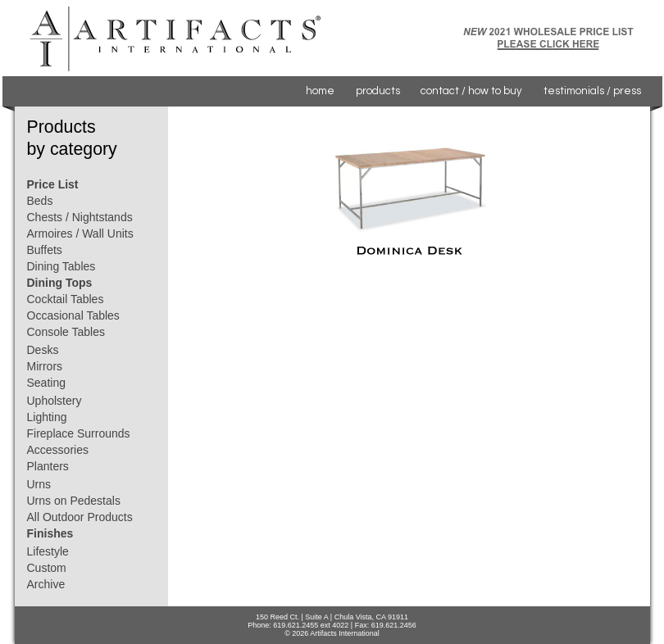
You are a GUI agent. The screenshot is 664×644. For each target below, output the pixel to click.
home (320, 91)
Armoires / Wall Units (80, 234)
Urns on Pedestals (74, 501)
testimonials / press (592, 91)
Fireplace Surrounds (79, 433)
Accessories (58, 450)
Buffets (45, 250)
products (378, 91)
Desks (43, 350)
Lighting (47, 417)
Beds (40, 201)
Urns (39, 484)
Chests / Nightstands (80, 217)
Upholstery (55, 401)
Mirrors (45, 366)
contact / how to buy (471, 91)
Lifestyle (48, 551)
